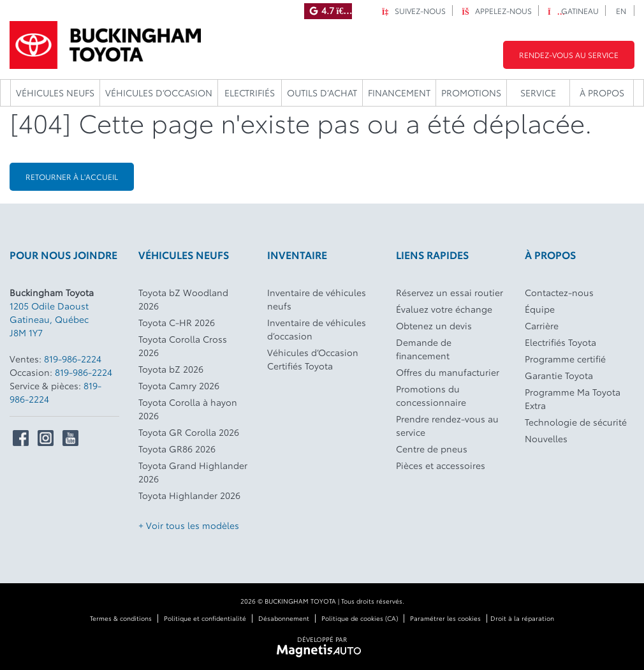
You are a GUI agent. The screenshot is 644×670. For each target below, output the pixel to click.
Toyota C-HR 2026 (177, 322)
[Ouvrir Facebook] (21, 438)
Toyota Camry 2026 (179, 385)
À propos (602, 93)
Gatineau (573, 11)
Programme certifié (565, 359)
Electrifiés (250, 93)
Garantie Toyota (559, 375)
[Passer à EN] (621, 11)
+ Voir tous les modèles (189, 525)
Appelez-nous (497, 11)
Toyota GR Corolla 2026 (189, 432)
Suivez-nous (413, 11)
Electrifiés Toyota (560, 342)
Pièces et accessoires (441, 465)
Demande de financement (424, 349)
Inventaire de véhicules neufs (317, 299)
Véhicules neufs (55, 93)
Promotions (471, 93)
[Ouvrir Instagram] (46, 438)
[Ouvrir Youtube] (70, 438)
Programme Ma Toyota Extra (573, 398)
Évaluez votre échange (444, 309)
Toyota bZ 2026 (171, 369)
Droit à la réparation (522, 618)
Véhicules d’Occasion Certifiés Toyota (313, 359)
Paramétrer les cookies (445, 618)
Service (538, 93)
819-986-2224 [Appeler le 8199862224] (73, 359)
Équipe (540, 309)
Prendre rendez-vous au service (447, 425)
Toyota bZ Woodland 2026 (183, 299)
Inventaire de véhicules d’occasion (317, 329)
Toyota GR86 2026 (177, 449)
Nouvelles (546, 438)
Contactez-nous (559, 292)
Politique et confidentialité (205, 618)
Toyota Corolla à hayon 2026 (188, 409)
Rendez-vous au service (569, 55)
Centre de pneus (432, 449)
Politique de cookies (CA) (360, 618)
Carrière (542, 325)
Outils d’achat (322, 93)
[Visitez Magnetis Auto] (322, 649)
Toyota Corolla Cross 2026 (183, 346)
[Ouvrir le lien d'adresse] (49, 319)
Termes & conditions (121, 618)
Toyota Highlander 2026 (189, 495)
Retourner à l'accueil (72, 176)
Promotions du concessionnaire (431, 395)
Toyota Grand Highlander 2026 (193, 472)
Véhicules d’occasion (159, 93)
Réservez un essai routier (450, 292)
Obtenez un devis (434, 325)
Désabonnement (284, 618)
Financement (399, 93)
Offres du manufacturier (448, 372)
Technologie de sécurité (576, 422)
